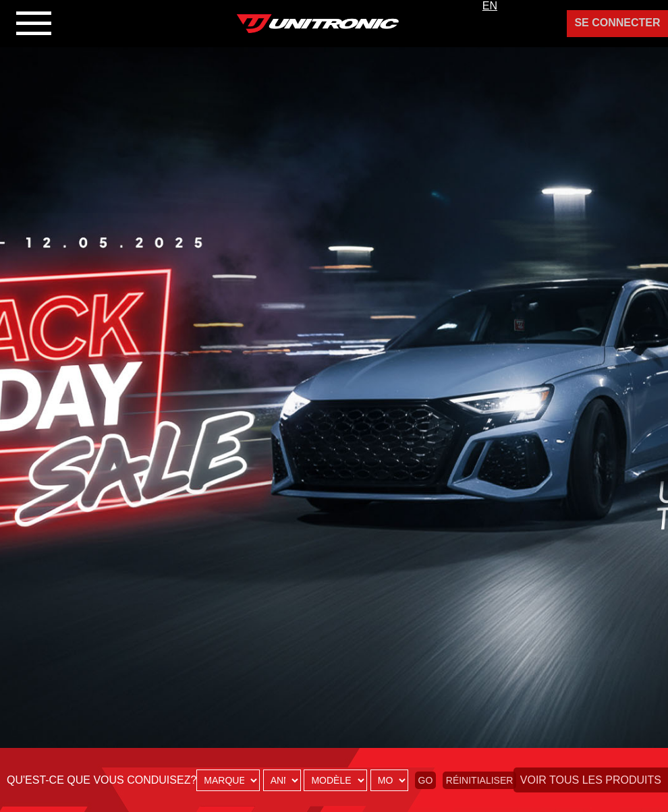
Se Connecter (617, 23)
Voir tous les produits (591, 780)
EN (490, 6)
